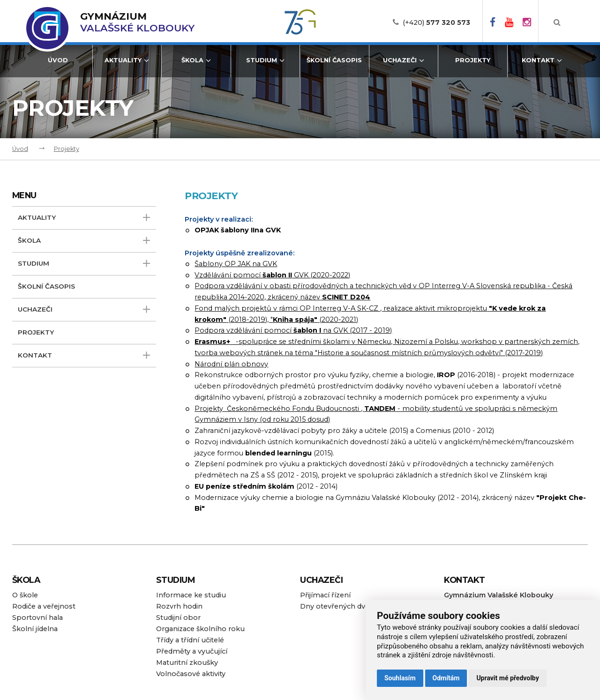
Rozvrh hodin (179, 606)
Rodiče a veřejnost (44, 606)
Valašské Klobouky (137, 22)
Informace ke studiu (191, 595)
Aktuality (127, 60)
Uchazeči (404, 60)
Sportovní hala (37, 618)
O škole (25, 595)
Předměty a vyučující (192, 651)
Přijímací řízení (325, 595)
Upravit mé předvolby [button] (507, 678)
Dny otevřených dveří (337, 606)
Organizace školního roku (200, 629)
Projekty (473, 60)
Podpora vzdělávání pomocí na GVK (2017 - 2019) (293, 330)
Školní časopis (334, 60)
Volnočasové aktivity (191, 674)
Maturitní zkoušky (187, 663)
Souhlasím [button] (400, 678)
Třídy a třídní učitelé (190, 640)
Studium (265, 60)
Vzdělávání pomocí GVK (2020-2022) (272, 275)
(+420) (436, 22)
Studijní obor (178, 618)
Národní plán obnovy (231, 364)
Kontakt (542, 60)
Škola (196, 60)
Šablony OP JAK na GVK (236, 264)
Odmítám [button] (446, 678)
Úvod (58, 60)
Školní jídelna (35, 629)
